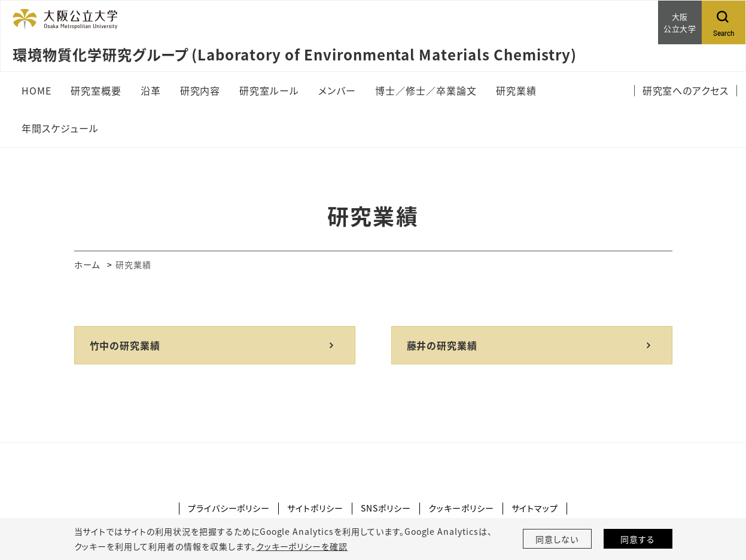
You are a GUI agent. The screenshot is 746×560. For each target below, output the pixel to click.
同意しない (557, 539)
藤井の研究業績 (442, 345)
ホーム (87, 264)
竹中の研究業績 (125, 345)
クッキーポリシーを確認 (302, 546)
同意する (638, 539)
